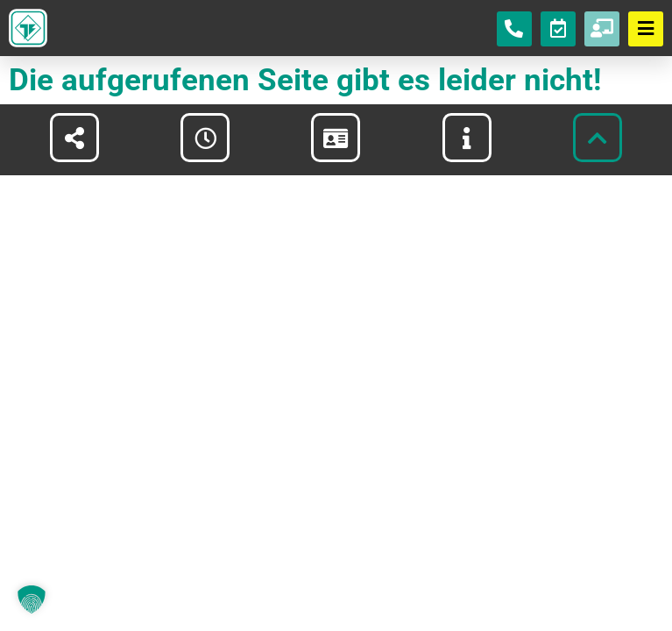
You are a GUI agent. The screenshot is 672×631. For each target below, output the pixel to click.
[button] (32, 599)
